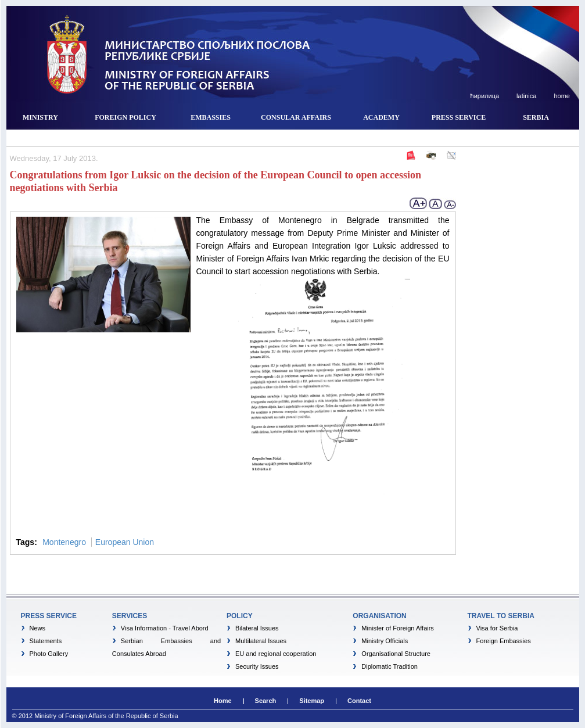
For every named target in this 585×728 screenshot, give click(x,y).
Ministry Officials (385, 641)
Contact (359, 701)
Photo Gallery (49, 654)
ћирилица (484, 96)
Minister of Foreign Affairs (398, 628)
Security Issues (257, 666)
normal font (436, 203)
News (38, 628)
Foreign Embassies (504, 641)
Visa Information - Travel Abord (165, 628)
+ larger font (419, 203)
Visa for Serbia (497, 628)
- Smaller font (450, 203)
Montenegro (64, 542)
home (561, 96)
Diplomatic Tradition (390, 666)
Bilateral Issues (257, 628)
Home (223, 701)
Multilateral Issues (261, 641)
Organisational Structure (396, 654)
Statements (46, 641)
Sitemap (312, 701)
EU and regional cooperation (276, 654)
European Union (125, 542)
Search (266, 701)
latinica (525, 96)
